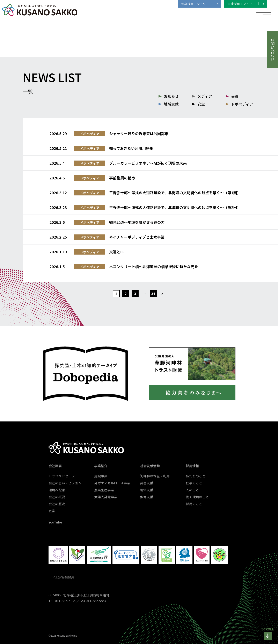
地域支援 (147, 490)
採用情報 (192, 466)
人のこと (192, 490)
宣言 (52, 511)
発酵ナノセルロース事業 (112, 483)
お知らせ (171, 96)
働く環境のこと (197, 497)
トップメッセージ (62, 476)
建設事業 (101, 476)
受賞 (235, 96)
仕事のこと (194, 483)
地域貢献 (171, 104)
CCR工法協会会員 (61, 577)
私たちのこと (196, 476)
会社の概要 (57, 497)
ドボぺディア (242, 104)
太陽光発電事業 (106, 497)
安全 (201, 104)
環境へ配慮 (57, 490)
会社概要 (55, 466)
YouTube (55, 522)
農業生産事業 (104, 490)
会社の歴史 (57, 504)
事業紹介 (101, 466)
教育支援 (147, 497)
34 (153, 294)
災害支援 (147, 483)
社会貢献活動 (150, 466)
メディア (205, 96)
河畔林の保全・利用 (155, 476)
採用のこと (194, 504)
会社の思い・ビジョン (65, 483)
